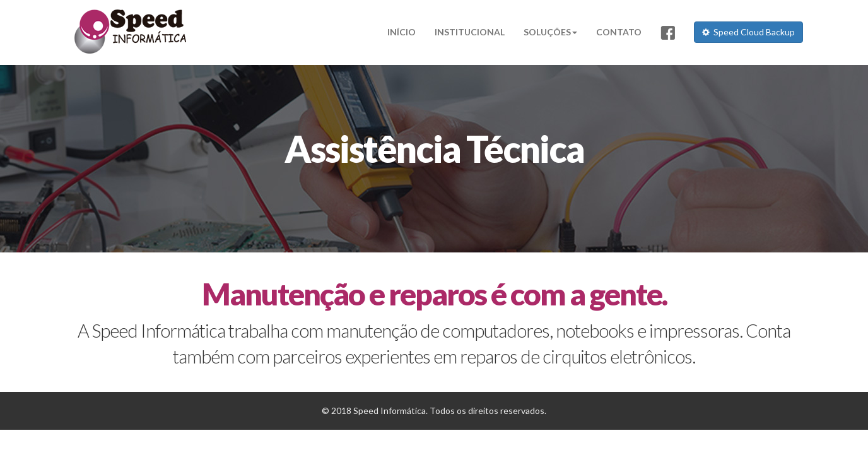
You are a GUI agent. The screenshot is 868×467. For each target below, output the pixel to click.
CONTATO (619, 32)
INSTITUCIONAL (470, 32)
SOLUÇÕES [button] (550, 32)
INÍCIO (402, 32)
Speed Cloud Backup (748, 32)
